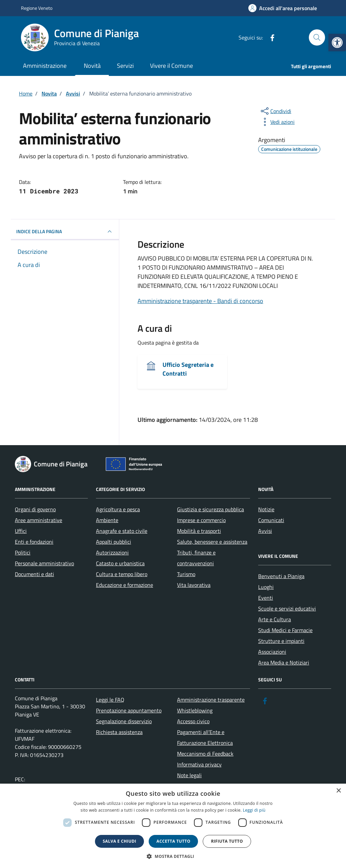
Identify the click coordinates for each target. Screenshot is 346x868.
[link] (337, 43)
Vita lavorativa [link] (194, 585)
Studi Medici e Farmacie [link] (285, 630)
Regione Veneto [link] (37, 8)
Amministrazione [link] (45, 66)
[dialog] (173, 826)
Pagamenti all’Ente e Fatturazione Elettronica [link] (205, 737)
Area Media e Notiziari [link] (284, 662)
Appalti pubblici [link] (114, 542)
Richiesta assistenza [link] (119, 732)
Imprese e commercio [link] (201, 520)
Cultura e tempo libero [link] (122, 574)
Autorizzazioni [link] (112, 552)
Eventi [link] (266, 598)
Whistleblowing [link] (195, 710)
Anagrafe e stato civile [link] (122, 531)
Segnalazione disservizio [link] (124, 721)
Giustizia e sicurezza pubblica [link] (211, 509)
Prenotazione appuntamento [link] (129, 710)
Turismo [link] (186, 574)
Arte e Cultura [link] (275, 619)
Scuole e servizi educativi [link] (287, 608)
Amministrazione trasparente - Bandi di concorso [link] (200, 301)
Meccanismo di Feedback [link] (205, 754)
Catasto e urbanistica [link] (120, 563)
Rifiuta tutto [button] (227, 841)
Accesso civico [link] (193, 721)
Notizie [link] (266, 509)
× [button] (338, 791)
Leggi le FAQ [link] (110, 700)
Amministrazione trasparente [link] (211, 700)
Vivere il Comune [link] (171, 66)
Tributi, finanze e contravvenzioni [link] (196, 558)
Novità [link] (92, 66)
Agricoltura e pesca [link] (118, 509)
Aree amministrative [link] (39, 520)
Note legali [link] (189, 775)
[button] (173, 856)
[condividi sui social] (275, 111)
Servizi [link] (125, 66)
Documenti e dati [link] (34, 574)
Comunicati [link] (271, 520)
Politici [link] (23, 552)
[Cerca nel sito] (317, 37)
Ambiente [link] (107, 520)
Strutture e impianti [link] (281, 641)
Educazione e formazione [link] (125, 585)
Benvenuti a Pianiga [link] (281, 576)
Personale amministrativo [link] (44, 563)
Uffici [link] (21, 531)
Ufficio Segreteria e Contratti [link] (188, 369)
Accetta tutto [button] (173, 841)
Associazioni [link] (272, 652)
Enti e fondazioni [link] (34, 542)
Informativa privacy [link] (199, 764)
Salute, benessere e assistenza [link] (212, 542)
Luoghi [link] (266, 587)
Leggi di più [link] (254, 810)
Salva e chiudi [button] (119, 841)
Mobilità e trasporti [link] (199, 531)
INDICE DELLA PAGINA (65, 232)
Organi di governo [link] (35, 509)
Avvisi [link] (265, 531)
